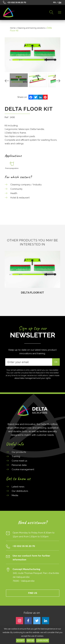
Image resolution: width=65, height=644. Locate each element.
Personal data (19, 465)
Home (13, 28)
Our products (19, 452)
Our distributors (20, 491)
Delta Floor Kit (32, 293)
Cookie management (23, 469)
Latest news (18, 487)
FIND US (33, 593)
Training (16, 456)
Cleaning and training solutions (31, 28)
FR (54, 2)
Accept (20, 641)
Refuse (30, 641)
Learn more (43, 641)
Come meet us (19, 461)
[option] (32, 273)
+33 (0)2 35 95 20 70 (17, 2)
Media (15, 495)
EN (60, 2)
